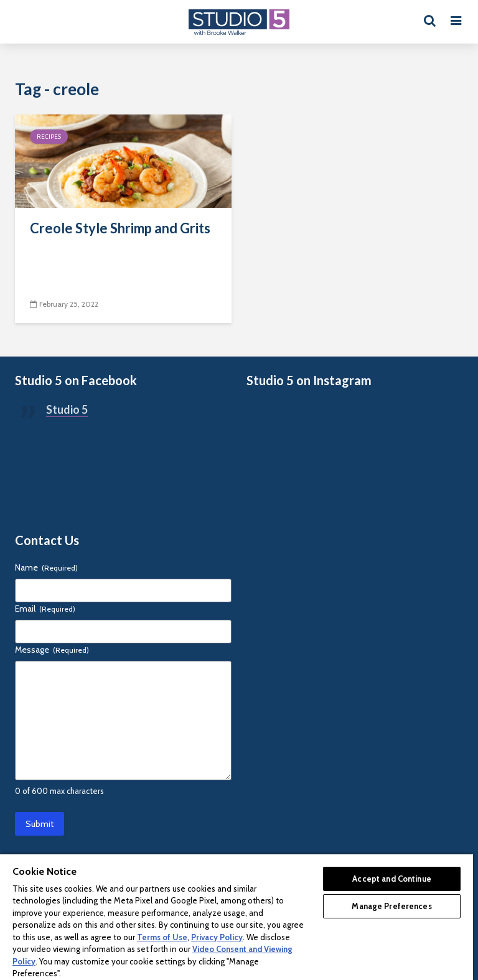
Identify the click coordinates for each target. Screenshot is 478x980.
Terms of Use (162, 937)
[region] (237, 917)
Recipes (49, 137)
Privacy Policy (217, 937)
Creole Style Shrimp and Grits (120, 228)
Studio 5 (67, 409)
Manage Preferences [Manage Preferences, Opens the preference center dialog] (391, 906)
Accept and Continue (391, 879)
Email (45, 609)
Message (52, 650)
